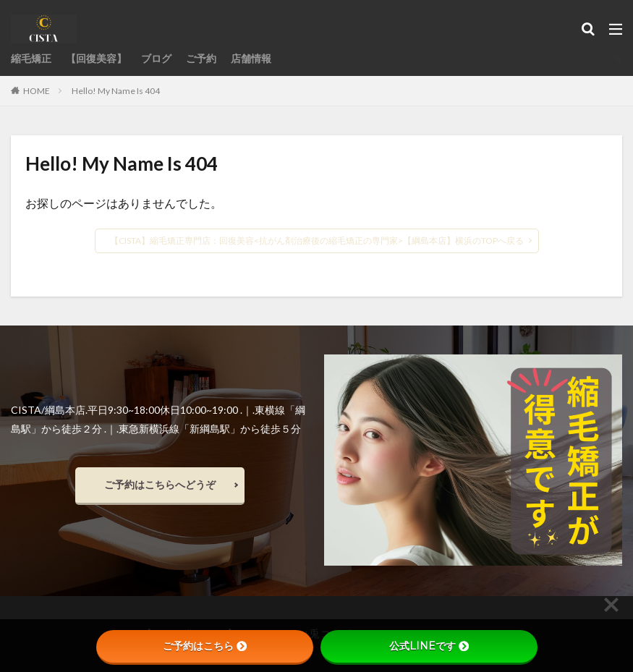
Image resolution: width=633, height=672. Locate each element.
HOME (37, 90)
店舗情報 (251, 59)
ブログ (156, 59)
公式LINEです (429, 646)
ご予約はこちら (205, 646)
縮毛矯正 (31, 59)
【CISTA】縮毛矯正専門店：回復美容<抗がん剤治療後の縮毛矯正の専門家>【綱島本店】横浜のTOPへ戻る (317, 241)
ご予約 (201, 59)
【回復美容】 (96, 59)
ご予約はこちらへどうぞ (160, 484)
